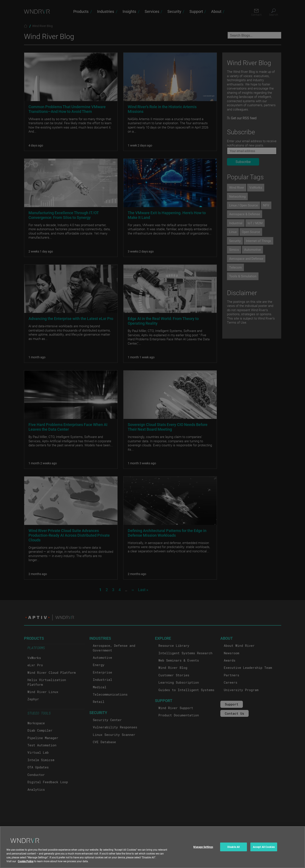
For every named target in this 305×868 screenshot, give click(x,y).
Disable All (234, 852)
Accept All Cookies (264, 852)
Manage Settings (203, 852)
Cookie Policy (26, 866)
